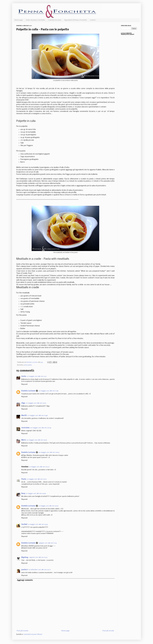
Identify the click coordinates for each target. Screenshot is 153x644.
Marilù (24, 416)
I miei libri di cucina (55, 20)
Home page (19, 20)
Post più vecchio (108, 631)
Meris (24, 440)
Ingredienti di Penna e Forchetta (76, 20)
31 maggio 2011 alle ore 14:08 (36, 494)
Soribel (24, 524)
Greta (24, 376)
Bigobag (25, 557)
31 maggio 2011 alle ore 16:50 (48, 506)
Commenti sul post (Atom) (33, 634)
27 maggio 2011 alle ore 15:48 (37, 416)
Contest (93, 20)
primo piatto (28, 365)
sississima (25, 428)
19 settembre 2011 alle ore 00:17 (40, 570)
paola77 (25, 570)
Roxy (23, 494)
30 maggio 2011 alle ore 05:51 (37, 440)
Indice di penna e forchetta (35, 20)
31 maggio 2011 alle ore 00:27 (39, 467)
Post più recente (23, 631)
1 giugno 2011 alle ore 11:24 (48, 543)
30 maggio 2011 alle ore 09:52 (49, 452)
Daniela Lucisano (28, 391)
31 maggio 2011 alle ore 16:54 (38, 524)
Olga (23, 403)
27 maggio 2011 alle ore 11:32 (37, 376)
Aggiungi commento (25, 580)
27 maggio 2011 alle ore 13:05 (36, 403)
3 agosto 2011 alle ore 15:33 (38, 557)
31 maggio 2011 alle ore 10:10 (37, 479)
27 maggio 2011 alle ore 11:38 (48, 391)
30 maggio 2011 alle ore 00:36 (41, 428)
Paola (24, 479)
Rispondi (24, 384)
